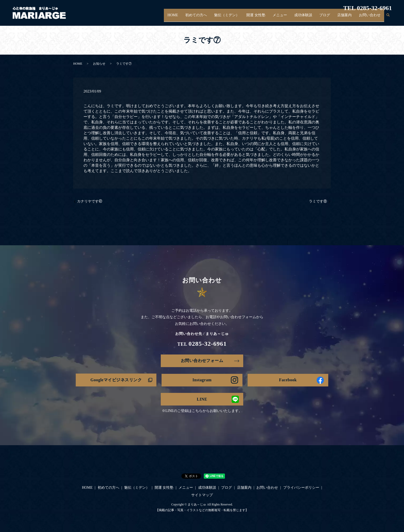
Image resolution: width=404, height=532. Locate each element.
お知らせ (99, 64)
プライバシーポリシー (301, 488)
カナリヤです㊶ (90, 201)
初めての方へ (207, 18)
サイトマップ (202, 495)
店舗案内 (347, 18)
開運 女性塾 (264, 18)
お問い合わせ (371, 18)
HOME (185, 18)
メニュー (286, 18)
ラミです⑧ (318, 201)
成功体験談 (308, 18)
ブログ (328, 18)
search (388, 18)
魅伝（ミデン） (236, 18)
